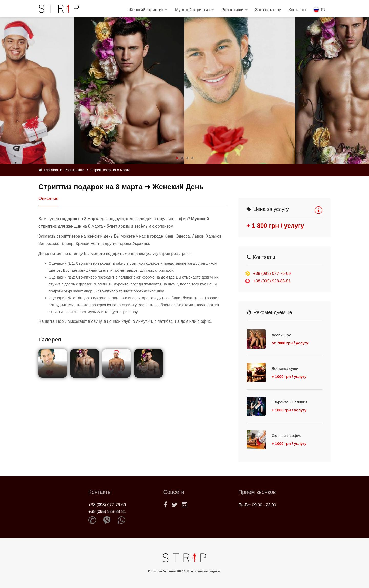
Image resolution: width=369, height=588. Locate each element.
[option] (240, 91)
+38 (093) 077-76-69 (272, 274)
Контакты (297, 10)
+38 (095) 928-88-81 (272, 281)
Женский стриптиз (146, 10)
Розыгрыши (232, 10)
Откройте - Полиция (290, 402)
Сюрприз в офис (286, 436)
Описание (48, 199)
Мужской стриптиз (192, 10)
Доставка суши (285, 368)
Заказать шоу (268, 10)
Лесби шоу (281, 335)
